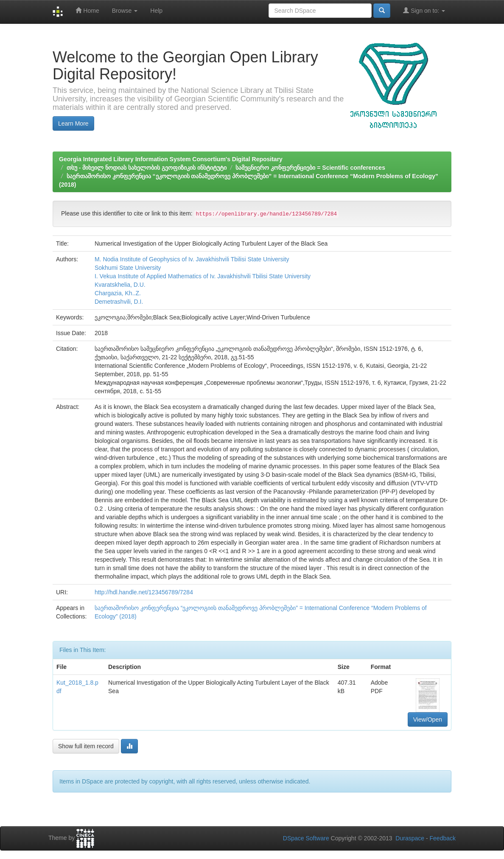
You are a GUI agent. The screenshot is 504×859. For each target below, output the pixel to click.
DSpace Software (306, 838)
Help (156, 11)
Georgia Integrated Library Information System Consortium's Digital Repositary (171, 159)
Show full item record (86, 746)
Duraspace (410, 838)
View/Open (428, 719)
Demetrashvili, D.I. (119, 302)
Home (87, 10)
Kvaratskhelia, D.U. (120, 285)
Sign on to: (424, 10)
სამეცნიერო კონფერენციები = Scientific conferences (310, 168)
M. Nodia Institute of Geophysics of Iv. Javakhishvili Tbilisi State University (192, 259)
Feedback (443, 838)
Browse (125, 11)
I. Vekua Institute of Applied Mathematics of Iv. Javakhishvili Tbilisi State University (203, 276)
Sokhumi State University (128, 268)
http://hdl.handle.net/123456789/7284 (144, 592)
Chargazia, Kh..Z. (118, 293)
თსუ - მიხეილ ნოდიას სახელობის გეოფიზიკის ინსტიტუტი (147, 168)
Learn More (73, 123)
